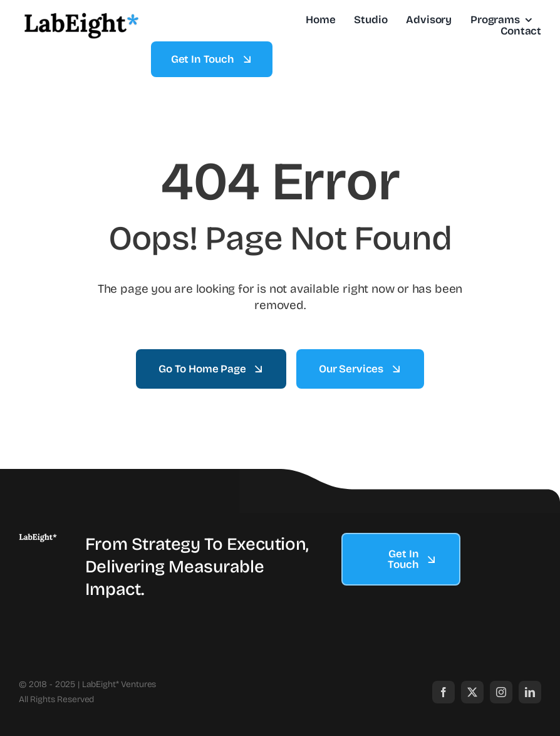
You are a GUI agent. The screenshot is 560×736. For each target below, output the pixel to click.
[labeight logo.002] (81, 15)
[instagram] (501, 692)
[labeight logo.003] (38, 539)
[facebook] (443, 692)
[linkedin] (530, 692)
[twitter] (472, 692)
